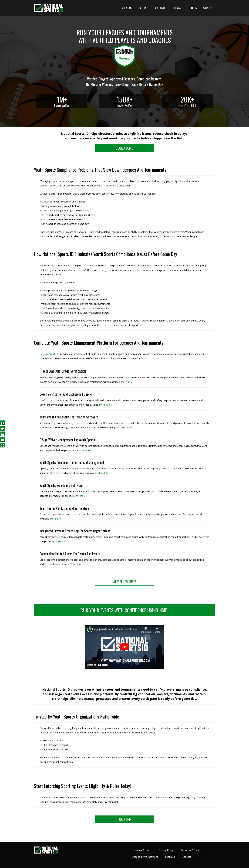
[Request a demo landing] (125, 148)
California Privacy (190, 850)
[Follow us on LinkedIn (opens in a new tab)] (2, 434)
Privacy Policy (166, 850)
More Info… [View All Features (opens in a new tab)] (61, 541)
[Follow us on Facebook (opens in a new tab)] (2, 423)
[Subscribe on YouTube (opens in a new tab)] (2, 440)
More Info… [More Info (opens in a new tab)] (127, 382)
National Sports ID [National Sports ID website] (50, 354)
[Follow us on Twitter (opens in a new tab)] (2, 429)
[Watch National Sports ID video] (125, 668)
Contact (187, 857)
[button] (126, 8)
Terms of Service (142, 850)
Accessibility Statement (145, 857)
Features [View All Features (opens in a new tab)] (170, 857)
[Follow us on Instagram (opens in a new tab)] (2, 445)
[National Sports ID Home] (49, 8)
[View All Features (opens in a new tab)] (125, 582)
